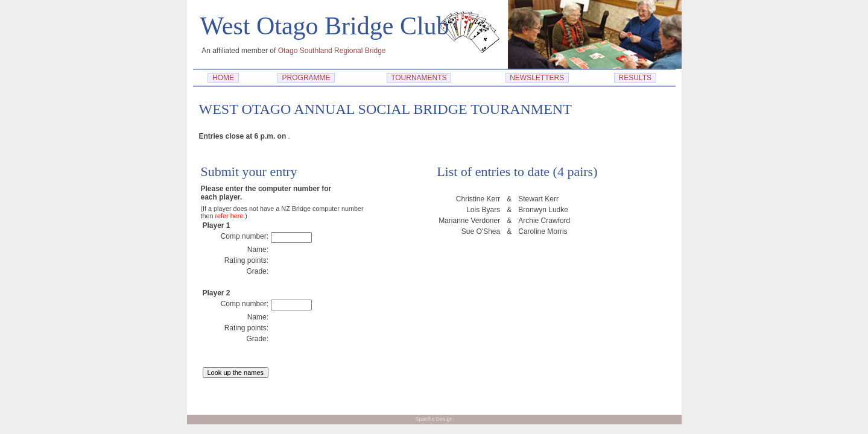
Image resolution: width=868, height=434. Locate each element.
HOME (223, 78)
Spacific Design (434, 419)
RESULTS (635, 78)
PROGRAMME (306, 78)
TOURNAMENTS (419, 78)
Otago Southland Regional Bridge (332, 51)
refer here (230, 216)
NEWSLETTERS (537, 78)
